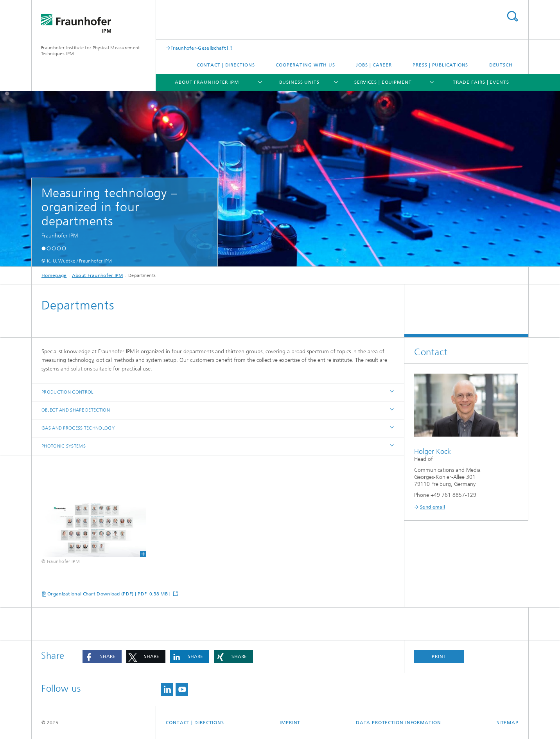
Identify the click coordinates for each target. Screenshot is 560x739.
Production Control (67, 392)
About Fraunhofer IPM (207, 82)
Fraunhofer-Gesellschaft (198, 48)
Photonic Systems (64, 446)
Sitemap (508, 723)
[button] (44, 248)
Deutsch (501, 65)
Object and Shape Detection (76, 410)
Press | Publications (440, 65)
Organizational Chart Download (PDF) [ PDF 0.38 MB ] (110, 594)
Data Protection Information (398, 723)
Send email (433, 507)
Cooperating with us (305, 65)
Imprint (290, 723)
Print (439, 656)
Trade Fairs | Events (481, 82)
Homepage (54, 275)
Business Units (299, 82)
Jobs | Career (374, 65)
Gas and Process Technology (78, 428)
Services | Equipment (383, 82)
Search (512, 16)
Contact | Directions (226, 65)
